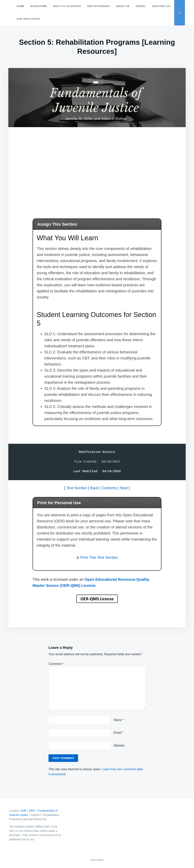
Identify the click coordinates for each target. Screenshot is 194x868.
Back (94, 488)
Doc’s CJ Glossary (67, 6)
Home (21, 6)
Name (119, 720)
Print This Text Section (99, 557)
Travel (141, 6)
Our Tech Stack (53, 19)
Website (119, 746)
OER (32, 811)
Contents (109, 488)
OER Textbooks (99, 6)
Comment (56, 664)
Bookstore (39, 6)
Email (119, 733)
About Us (123, 6)
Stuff (23, 811)
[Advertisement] (97, 168)
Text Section (77, 488)
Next (124, 488)
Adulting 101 (26, 19)
